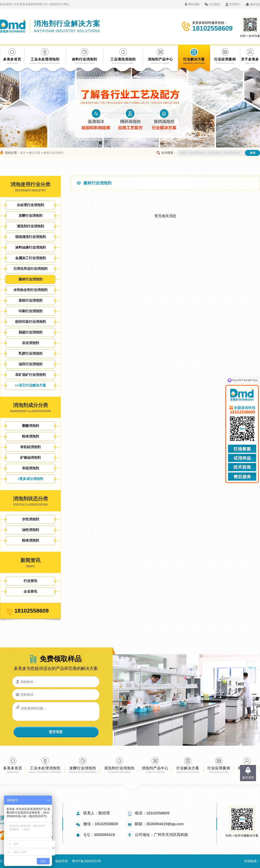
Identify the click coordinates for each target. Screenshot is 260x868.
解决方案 (35, 153)
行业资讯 (30, 581)
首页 (23, 153)
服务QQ (255, 4)
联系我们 (235, 4)
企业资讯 (30, 592)
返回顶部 (248, 777)
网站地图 (194, 4)
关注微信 (214, 4)
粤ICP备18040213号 (87, 861)
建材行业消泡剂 (53, 153)
